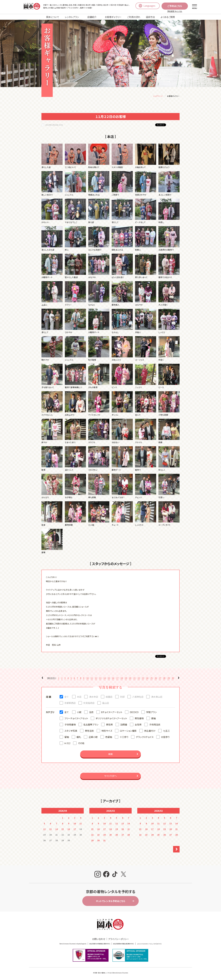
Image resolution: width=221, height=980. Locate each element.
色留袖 (109, 737)
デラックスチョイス (145, 737)
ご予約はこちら (175, 6)
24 (147, 678)
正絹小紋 (93, 737)
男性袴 (109, 725)
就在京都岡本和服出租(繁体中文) (124, 944)
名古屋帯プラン (91, 725)
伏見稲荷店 (89, 703)
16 (113, 678)
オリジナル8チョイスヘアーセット (111, 719)
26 (156, 678)
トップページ (158, 96)
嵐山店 (106, 703)
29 (169, 678)
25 (152, 678)
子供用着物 (70, 725)
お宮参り (165, 737)
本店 (79, 697)
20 (130, 678)
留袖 (67, 737)
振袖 (153, 719)
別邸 (122, 697)
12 (96, 678)
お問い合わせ (99, 939)
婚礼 (79, 737)
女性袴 (138, 725)
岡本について (53, 17)
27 (160, 678)
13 (100, 678)
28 (164, 678)
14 (105, 678)
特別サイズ (107, 731)
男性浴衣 (89, 731)
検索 (111, 754)
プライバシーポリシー (119, 939)
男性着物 (139, 719)
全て (67, 697)
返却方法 (150, 17)
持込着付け (150, 731)
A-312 (67, 744)
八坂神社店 (138, 697)
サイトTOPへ (111, 776)
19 (126, 678)
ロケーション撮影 (128, 731)
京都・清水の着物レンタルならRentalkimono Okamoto (111, 973)
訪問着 (124, 725)
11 (92, 678)
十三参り (124, 737)
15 (109, 678)
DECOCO (134, 712)
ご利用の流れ (134, 17)
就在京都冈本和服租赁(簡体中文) (100, 944)
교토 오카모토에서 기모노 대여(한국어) (149, 944)
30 (173, 678)
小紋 (79, 712)
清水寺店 (94, 697)
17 (117, 678)
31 (104, 841)
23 (143, 678)
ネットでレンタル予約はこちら (111, 901)
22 (139, 678)
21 (134, 678)
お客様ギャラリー (113, 17)
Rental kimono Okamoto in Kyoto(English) (73, 944)
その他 (81, 744)
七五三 (166, 731)
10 (88, 678)
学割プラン (151, 712)
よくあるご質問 (168, 17)
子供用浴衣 (155, 725)
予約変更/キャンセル (175, 11)
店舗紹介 (92, 17)
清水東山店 (157, 697)
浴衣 (91, 712)
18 (122, 678)
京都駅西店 (70, 703)
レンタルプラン (72, 17)
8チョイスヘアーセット (112, 712)
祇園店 (109, 697)
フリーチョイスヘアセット (76, 719)
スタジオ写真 (71, 731)
